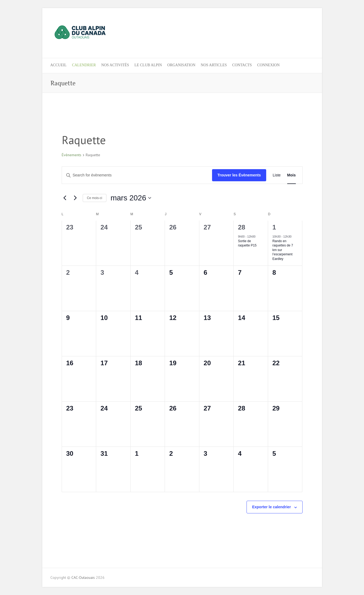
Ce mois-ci (95, 198)
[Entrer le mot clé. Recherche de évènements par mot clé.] (137, 175)
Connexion (268, 65)
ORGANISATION (181, 65)
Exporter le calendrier (272, 507)
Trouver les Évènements (239, 175)
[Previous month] (65, 198)
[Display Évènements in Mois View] (292, 175)
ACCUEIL (59, 65)
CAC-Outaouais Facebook (291, 28)
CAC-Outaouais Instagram (300, 28)
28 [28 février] (242, 227)
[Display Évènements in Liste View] (277, 175)
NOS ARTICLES (214, 65)
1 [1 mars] (274, 227)
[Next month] (75, 198)
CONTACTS (242, 65)
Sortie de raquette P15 (247, 243)
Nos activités (115, 65)
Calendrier (84, 65)
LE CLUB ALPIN (148, 65)
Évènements (72, 155)
